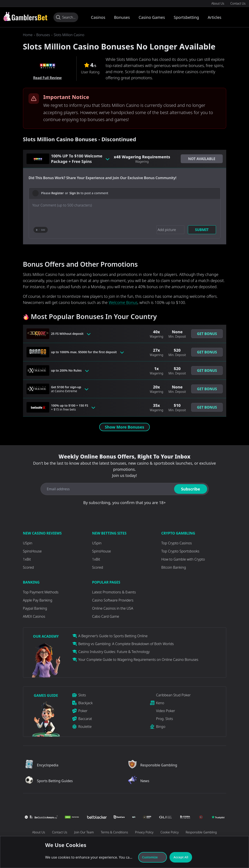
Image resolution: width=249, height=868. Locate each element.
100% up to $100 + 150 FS (75, 407)
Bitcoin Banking (174, 567)
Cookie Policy (170, 832)
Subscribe (191, 489)
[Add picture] (169, 230)
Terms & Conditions (114, 832)
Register (57, 193)
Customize (153, 857)
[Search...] (66, 17)
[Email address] (107, 489)
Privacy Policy (144, 832)
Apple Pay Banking (38, 600)
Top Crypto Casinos (177, 543)
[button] (202, 159)
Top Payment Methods (41, 592)
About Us (218, 3)
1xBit (27, 559)
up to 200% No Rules (71, 370)
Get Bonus (207, 334)
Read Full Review (47, 78)
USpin (28, 543)
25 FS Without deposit (72, 334)
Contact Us (238, 3)
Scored (28, 567)
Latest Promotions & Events (114, 592)
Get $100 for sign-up (71, 389)
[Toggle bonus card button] (108, 159)
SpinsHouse (32, 551)
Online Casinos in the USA (113, 608)
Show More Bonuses (124, 427)
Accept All (181, 857)
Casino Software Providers (113, 600)
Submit (202, 230)
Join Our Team (84, 832)
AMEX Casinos (34, 616)
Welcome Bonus (123, 302)
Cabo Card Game (106, 616)
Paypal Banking (35, 608)
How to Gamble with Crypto (183, 559)
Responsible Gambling (201, 832)
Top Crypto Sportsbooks (180, 551)
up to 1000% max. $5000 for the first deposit (86, 352)
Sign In (75, 193)
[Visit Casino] (25, 16)
